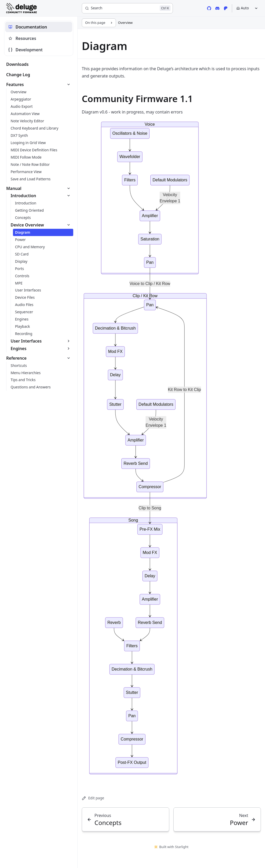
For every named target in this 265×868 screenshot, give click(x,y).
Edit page (93, 798)
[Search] (127, 8)
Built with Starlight (171, 847)
